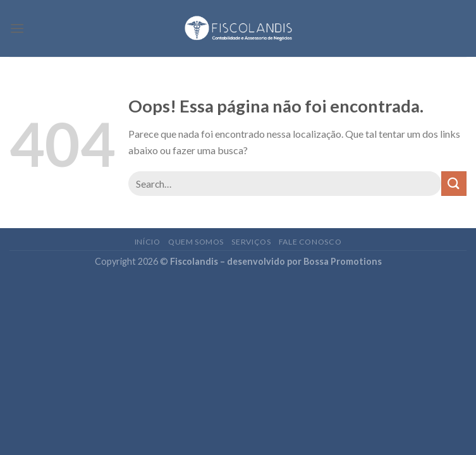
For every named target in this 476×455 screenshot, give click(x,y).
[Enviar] (454, 184)
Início (148, 242)
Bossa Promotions (343, 261)
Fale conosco (310, 242)
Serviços (251, 242)
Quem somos (196, 242)
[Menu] (17, 28)
